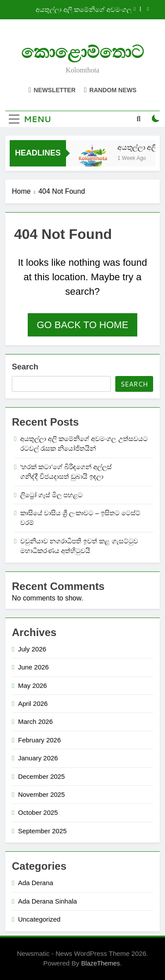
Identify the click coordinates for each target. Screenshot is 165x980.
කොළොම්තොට (82, 52)
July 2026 (32, 649)
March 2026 (35, 721)
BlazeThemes (100, 963)
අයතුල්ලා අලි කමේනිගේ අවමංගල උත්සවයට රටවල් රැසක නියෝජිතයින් (78, 10)
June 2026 (33, 667)
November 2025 (41, 794)
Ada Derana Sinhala (48, 901)
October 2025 (38, 812)
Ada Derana (36, 883)
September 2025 (42, 831)
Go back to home (82, 325)
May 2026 (33, 685)
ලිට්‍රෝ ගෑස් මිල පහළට (51, 495)
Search (25, 367)
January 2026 (38, 758)
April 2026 (33, 703)
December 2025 (41, 776)
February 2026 (39, 740)
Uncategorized (39, 919)
